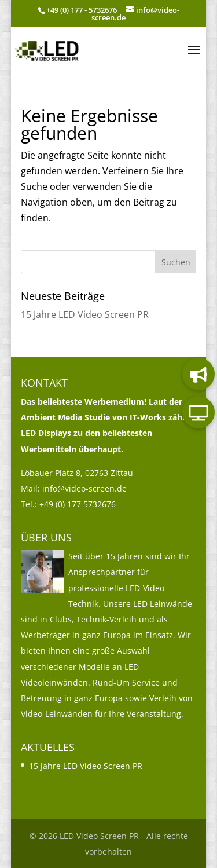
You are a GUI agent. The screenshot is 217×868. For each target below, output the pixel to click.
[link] (47, 49)
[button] (194, 57)
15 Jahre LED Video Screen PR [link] (85, 314)
